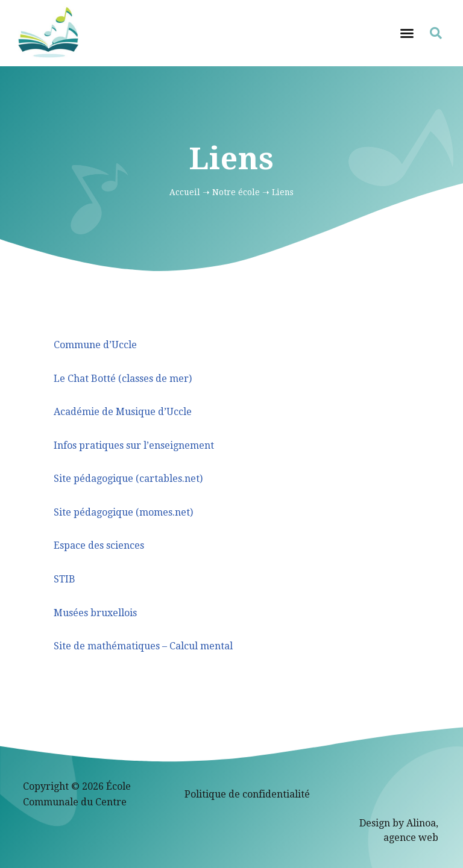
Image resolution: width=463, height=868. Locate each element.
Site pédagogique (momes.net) (123, 512)
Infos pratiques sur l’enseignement (134, 445)
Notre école (236, 192)
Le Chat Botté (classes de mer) (123, 379)
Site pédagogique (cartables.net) (128, 479)
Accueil (185, 192)
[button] (407, 33)
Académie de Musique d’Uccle (123, 412)
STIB (65, 579)
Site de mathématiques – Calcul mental (143, 646)
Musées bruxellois (95, 613)
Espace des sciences (99, 545)
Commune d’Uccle (95, 345)
